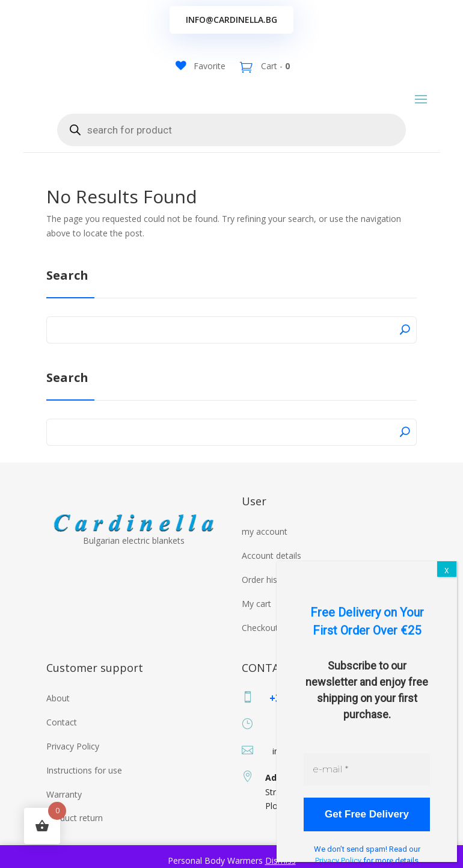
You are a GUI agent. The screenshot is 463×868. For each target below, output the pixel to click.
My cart (256, 613)
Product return (75, 827)
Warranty (64, 803)
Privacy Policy (73, 755)
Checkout (260, 636)
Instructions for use (84, 779)
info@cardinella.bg (231, 20)
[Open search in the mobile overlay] (231, 139)
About (58, 707)
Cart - (274, 66)
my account (265, 540)
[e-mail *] (367, 769)
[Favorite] (201, 66)
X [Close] (447, 571)
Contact (62, 731)
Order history (267, 589)
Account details (271, 565)
